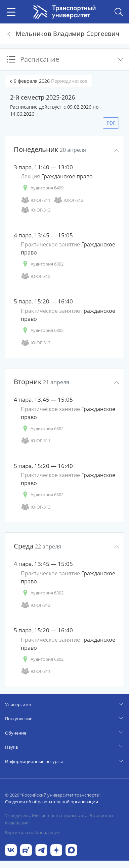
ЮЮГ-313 (36, 210)
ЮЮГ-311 (36, 200)
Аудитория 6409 (42, 188)
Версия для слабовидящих (32, 832)
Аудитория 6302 (42, 264)
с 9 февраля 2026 (49, 81)
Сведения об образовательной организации (52, 802)
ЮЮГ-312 (69, 200)
